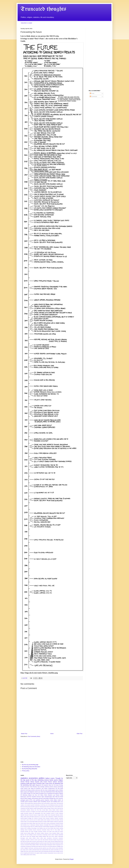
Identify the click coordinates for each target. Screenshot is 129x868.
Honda (25, 817)
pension (51, 787)
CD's (22, 793)
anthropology (35, 798)
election (23, 782)
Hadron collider (44, 815)
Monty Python (44, 795)
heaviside (27, 845)
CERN (25, 793)
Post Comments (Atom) (34, 736)
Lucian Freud (29, 820)
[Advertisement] (99, 58)
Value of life (52, 831)
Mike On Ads (27, 822)
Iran (33, 795)
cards (27, 838)
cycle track (40, 840)
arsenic (50, 835)
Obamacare (33, 825)
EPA (33, 813)
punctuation (56, 850)
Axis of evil (48, 805)
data (44, 840)
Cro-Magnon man (34, 812)
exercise (53, 841)
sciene (33, 851)
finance (50, 782)
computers (61, 838)
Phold (62, 795)
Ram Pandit (43, 826)
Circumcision (23, 810)
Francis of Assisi (55, 813)
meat (44, 846)
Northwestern (53, 823)
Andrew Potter (53, 803)
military (55, 800)
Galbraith (22, 815)
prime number (29, 850)
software (35, 802)
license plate (38, 846)
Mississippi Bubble (34, 822)
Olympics (41, 825)
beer (21, 836)
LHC (39, 795)
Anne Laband (27, 805)
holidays (61, 790)
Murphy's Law (52, 795)
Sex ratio (48, 828)
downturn (61, 840)
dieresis (47, 840)
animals (33, 790)
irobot (31, 787)
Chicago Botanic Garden (42, 808)
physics (55, 787)
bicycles (37, 782)
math (30, 785)
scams (52, 778)
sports (56, 780)
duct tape (27, 841)
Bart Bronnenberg (24, 807)
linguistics (47, 800)
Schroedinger (34, 828)
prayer (24, 850)
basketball (61, 835)
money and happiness (29, 792)
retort (25, 851)
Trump (47, 783)
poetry (57, 848)
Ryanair (22, 828)
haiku (51, 843)
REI (32, 826)
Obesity (37, 825)
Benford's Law (40, 788)
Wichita (29, 833)
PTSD (52, 825)
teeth (29, 853)
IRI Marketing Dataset (26, 795)
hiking (31, 845)
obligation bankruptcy (29, 848)
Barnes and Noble (59, 805)
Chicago (29, 793)
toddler (41, 853)
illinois (22, 792)
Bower (45, 807)
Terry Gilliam (58, 830)
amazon (35, 835)
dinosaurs (51, 840)
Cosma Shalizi (52, 810)
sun (23, 853)
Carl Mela (27, 808)
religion (61, 780)
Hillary (22, 817)
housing (22, 787)
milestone (54, 846)
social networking (45, 851)
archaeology (45, 835)
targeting (26, 853)
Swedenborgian (48, 797)
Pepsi (62, 825)
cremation (28, 840)
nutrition (22, 848)
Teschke (27, 831)
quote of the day (31, 780)
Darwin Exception (40, 793)
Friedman (61, 813)
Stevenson (39, 830)
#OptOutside (49, 792)
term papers (37, 853)
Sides (55, 828)
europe (49, 841)
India (28, 817)
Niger (34, 823)
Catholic (31, 808)
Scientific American (36, 797)
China (56, 808)
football (50, 790)
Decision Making (51, 812)
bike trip (43, 790)
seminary (36, 851)
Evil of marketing (48, 793)
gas (30, 843)
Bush (34, 783)
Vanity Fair (57, 831)
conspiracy (23, 840)
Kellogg (30, 818)
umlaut (58, 853)
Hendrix (61, 815)
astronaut (41, 798)
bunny (53, 836)
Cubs (34, 793)
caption (56, 836)
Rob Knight (57, 826)
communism (55, 838)
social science (24, 788)
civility (41, 838)
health (28, 783)
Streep (48, 830)
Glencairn (27, 815)
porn (21, 850)
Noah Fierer (38, 823)
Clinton (46, 788)
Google (39, 815)
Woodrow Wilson (56, 833)
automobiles (46, 798)
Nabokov (52, 822)
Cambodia (23, 808)
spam (34, 785)
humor (51, 783)
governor (42, 843)
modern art (60, 800)
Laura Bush (23, 820)
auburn (53, 835)
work (59, 802)
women (31, 855)
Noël (22, 825)
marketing (40, 780)
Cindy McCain (60, 808)
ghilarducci (38, 843)
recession (31, 802)
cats (57, 798)
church (38, 838)
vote (52, 802)
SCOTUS (29, 797)
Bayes (30, 807)
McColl (53, 820)
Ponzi (22, 826)
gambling (38, 800)
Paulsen (58, 795)
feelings (56, 841)
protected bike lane (46, 850)
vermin (62, 853)
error (43, 841)
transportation (51, 853)
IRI (56, 788)
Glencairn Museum (33, 815)
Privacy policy (26, 771)
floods (60, 841)
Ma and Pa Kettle (36, 820)
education (60, 782)
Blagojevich (38, 785)
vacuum (48, 802)
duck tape (23, 841)
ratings (22, 851)
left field (34, 846)
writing (34, 855)
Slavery (58, 828)
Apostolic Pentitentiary (35, 805)
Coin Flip (37, 810)
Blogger (72, 859)
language (58, 845)
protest (52, 850)
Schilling (29, 828)
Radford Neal (38, 826)
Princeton (28, 826)
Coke (40, 810)
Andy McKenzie (60, 803)
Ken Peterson (35, 818)
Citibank (28, 810)
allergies (31, 835)
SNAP (25, 828)
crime (34, 800)
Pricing (25, 826)
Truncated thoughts (43, 9)
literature (35, 787)
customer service (34, 840)
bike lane (29, 836)
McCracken (57, 820)
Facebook (48, 813)
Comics (45, 782)
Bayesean (61, 792)
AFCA (54, 792)
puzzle (26, 802)
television (32, 853)
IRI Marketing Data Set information (31, 767)
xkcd (44, 792)
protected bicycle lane (37, 850)
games (43, 800)
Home (52, 734)
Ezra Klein (43, 813)
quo (60, 850)
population (61, 848)
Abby (57, 792)
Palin (43, 783)
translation (45, 853)
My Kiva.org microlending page (30, 765)
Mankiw (42, 820)
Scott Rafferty (40, 828)
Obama (32, 782)
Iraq (59, 788)
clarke (45, 838)
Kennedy (40, 818)
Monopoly (40, 822)
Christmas (39, 783)
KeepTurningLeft (24, 818)
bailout (48, 778)
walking (25, 855)
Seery (44, 828)
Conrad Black (45, 810)
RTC (34, 826)
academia (23, 783)
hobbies (34, 845)
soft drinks (51, 851)
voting (32, 788)
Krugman (52, 818)
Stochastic (44, 830)
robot (42, 792)
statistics (24, 778)
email (38, 841)
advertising (26, 785)
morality (22, 802)
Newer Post (24, 734)
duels (31, 841)
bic (26, 836)
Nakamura (56, 822)
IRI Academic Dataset (58, 793)
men (46, 846)
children (34, 838)
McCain (28, 782)
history (57, 790)
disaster (55, 840)
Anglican (22, 805)
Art (35, 788)
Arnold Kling (43, 805)
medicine (47, 787)
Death (46, 812)
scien (30, 851)
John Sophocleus (49, 817)
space (39, 802)
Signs (43, 797)
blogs (37, 836)
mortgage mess (60, 846)
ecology (61, 785)
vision (22, 855)
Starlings (22, 830)
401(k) (62, 802)
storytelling (44, 802)
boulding (40, 836)
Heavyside (53, 815)
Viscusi (25, 833)
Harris (49, 815)
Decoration (57, 812)
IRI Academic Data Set (47, 785)
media (52, 800)
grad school (47, 843)
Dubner (30, 813)
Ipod (44, 817)
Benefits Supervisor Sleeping (37, 807)
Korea (44, 818)
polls (41, 782)
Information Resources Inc (35, 817)
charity (30, 838)
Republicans (52, 826)
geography (33, 843)
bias (55, 798)
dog (58, 840)
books (57, 785)
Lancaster (61, 818)
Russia (61, 826)
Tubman (45, 831)
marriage (42, 787)
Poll (55, 785)
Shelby (52, 828)
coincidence (49, 838)
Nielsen (31, 823)
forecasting (26, 843)
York (25, 835)
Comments (93, 97)
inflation (37, 845)
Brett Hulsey (49, 807)
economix (34, 841)
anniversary (40, 835)
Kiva (36, 795)
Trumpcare (40, 831)
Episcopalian (38, 813)
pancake (40, 848)
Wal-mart (58, 797)
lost (42, 846)
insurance (27, 787)
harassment (58, 843)
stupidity (58, 851)
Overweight (46, 825)
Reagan (48, 826)
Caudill (35, 808)
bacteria (57, 835)
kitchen (54, 845)
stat (29, 788)
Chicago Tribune (51, 808)
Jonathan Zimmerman (58, 817)
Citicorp (32, 810)
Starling (61, 828)
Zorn (28, 835)
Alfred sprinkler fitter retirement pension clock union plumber (37, 803)
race (62, 850)
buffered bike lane (47, 836)
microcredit (50, 846)
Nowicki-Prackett (59, 823)
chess (46, 790)
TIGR (51, 830)
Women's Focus (48, 833)
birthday (34, 836)
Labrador (56, 818)
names (36, 792)
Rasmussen (23, 797)
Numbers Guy (26, 825)
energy (40, 841)
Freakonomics (52, 788)
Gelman (55, 782)
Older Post (79, 734)
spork (54, 851)
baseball (51, 798)
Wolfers (42, 833)
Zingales (29, 798)
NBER (48, 822)
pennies (54, 848)
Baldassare (53, 805)
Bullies (59, 807)
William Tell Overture (36, 833)
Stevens (35, 830)
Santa (62, 788)
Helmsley (57, 815)
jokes (31, 783)
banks (51, 780)
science (47, 780)
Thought (36, 831)
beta (24, 836)
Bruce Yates (55, 807)
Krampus (48, 818)
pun (39, 792)
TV (54, 830)
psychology (60, 787)
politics (42, 778)
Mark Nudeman (47, 820)
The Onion (31, 831)
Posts (92, 93)
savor (27, 851)
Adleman (22, 803)
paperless (45, 848)
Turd (48, 831)
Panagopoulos (57, 825)
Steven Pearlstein (29, 830)
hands (54, 843)
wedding (55, 802)
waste (28, 855)
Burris (62, 807)
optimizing (36, 848)
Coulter (57, 810)
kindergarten (50, 845)
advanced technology (26, 790)
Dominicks (26, 813)
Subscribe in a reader (26, 23)
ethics (46, 841)
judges (45, 845)
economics (33, 778)
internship (42, 845)
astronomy (38, 790)
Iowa (42, 817)
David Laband (41, 812)
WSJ (54, 797)
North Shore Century (45, 823)
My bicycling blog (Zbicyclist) (30, 769)
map (39, 787)
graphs (53, 790)
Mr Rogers (45, 822)
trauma (55, 853)
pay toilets (49, 848)
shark (40, 851)
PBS (50, 825)
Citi (32, 793)
